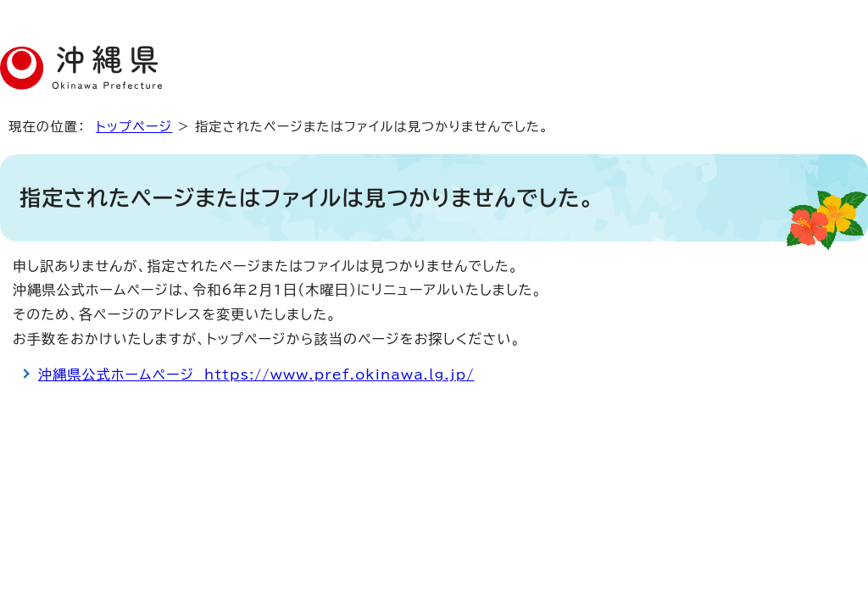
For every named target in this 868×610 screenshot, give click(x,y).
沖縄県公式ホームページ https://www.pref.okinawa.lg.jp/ (256, 374)
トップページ (134, 127)
